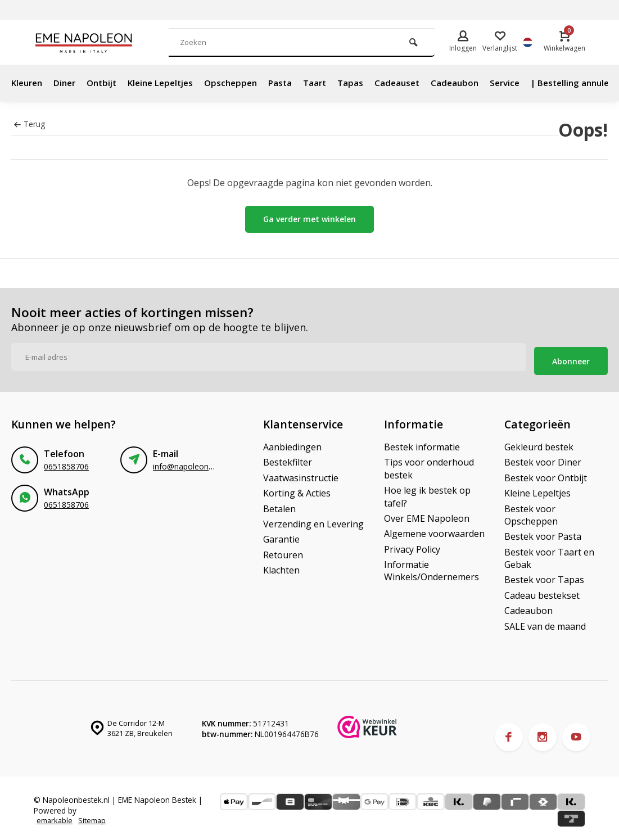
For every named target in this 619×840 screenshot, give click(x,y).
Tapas (369, 83)
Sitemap (95, 817)
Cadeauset (417, 83)
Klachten (281, 566)
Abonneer (571, 357)
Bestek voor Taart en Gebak (549, 554)
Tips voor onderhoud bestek (429, 465)
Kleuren (28, 83)
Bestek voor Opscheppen (531, 511)
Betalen (279, 505)
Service (529, 83)
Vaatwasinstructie (301, 474)
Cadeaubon (477, 83)
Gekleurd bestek (539, 443)
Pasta (296, 83)
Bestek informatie (422, 443)
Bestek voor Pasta (543, 533)
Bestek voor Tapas (544, 576)
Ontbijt (108, 83)
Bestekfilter (288, 459)
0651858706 (66, 462)
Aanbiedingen (292, 443)
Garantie (281, 536)
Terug (30, 124)
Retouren (283, 551)
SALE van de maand (545, 622)
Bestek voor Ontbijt (546, 474)
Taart (332, 83)
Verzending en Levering (313, 520)
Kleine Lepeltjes (171, 83)
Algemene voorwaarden (434, 530)
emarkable (56, 817)
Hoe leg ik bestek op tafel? (427, 493)
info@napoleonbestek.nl (196, 462)
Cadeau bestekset (542, 591)
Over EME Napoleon (427, 514)
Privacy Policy (412, 545)
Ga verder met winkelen (309, 219)
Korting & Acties (297, 490)
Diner (69, 83)
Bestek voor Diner (543, 459)
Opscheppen (245, 83)
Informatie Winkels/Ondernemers (432, 567)
